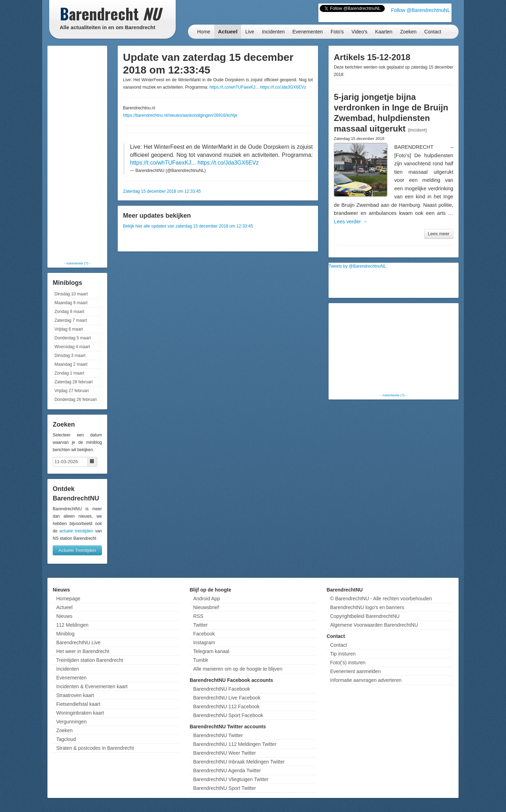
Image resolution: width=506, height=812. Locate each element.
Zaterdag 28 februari (74, 382)
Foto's (337, 32)
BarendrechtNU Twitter (218, 735)
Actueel (228, 31)
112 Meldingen (72, 625)
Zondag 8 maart (69, 312)
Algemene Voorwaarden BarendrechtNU (374, 625)
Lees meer (439, 234)
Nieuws (64, 616)
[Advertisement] (77, 153)
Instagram (204, 642)
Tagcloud (66, 739)
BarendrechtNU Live (78, 642)
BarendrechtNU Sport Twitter (225, 788)
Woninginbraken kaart (80, 713)
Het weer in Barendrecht (83, 651)
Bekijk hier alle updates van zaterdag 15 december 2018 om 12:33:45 (188, 226)
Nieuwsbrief (206, 607)
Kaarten (384, 32)
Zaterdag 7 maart (71, 320)
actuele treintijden (76, 531)
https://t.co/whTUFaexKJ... (234, 87)
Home (204, 32)
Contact (433, 32)
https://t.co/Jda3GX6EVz (283, 87)
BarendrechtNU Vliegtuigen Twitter (231, 779)
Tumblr (201, 660)
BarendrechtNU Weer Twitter (225, 753)
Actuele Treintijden (77, 550)
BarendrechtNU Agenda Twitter (227, 771)
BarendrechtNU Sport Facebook (228, 715)
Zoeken (408, 32)
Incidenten (274, 32)
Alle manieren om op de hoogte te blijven (238, 669)
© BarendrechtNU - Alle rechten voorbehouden (381, 599)
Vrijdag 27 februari (72, 391)
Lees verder (351, 222)
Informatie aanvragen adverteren (366, 680)
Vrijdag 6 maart (69, 329)
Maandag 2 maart (71, 364)
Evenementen (307, 32)
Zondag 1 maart (69, 373)
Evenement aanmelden (355, 671)
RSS (198, 616)
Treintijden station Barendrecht (90, 660)
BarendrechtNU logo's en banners (367, 607)
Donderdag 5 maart (73, 338)
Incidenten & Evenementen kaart (92, 686)
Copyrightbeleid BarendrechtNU (365, 616)
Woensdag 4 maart (72, 347)
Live (250, 32)
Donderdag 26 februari (76, 399)
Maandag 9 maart (71, 303)
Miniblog (65, 634)
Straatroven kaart (75, 695)
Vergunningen (71, 722)
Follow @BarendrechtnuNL (421, 10)
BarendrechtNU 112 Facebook (226, 706)
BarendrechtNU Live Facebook (227, 698)
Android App (207, 599)
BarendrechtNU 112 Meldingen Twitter (235, 744)
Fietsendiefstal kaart (78, 704)
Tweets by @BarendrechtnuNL (357, 266)
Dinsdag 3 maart (70, 356)
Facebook (204, 634)
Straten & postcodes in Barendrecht (95, 748)
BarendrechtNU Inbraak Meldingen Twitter (239, 762)
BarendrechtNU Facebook (222, 689)
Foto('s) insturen (348, 663)
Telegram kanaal (211, 651)
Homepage (68, 599)
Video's (359, 32)
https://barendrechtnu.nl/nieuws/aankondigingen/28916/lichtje (180, 115)
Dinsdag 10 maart (71, 294)
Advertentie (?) (77, 263)
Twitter (200, 625)
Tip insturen (343, 654)
